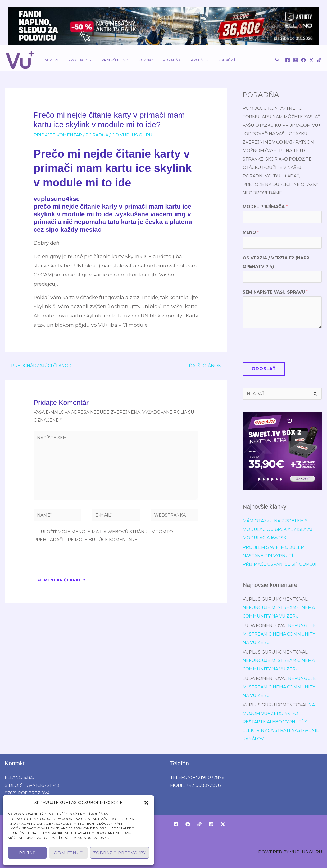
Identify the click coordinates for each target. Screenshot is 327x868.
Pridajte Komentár (58, 135)
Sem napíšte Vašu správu (275, 292)
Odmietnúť (68, 853)
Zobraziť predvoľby (120, 853)
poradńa (97, 135)
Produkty (74, 60)
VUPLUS (50, 60)
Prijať (27, 853)
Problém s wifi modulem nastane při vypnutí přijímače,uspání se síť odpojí (280, 556)
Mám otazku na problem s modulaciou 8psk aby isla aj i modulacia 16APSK (279, 529)
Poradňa (154, 60)
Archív (178, 60)
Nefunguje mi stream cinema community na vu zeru (279, 634)
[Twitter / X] (311, 60)
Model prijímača (265, 207)
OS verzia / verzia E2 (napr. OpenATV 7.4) (276, 262)
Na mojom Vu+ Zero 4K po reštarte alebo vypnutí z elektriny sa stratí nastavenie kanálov (281, 722)
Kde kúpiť (201, 60)
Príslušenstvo (105, 60)
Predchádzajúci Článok (39, 366)
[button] (146, 803)
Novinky (132, 60)
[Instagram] (296, 60)
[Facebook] (288, 60)
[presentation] (74, 561)
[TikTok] (319, 60)
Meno (251, 232)
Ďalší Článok (208, 366)
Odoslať (264, 369)
